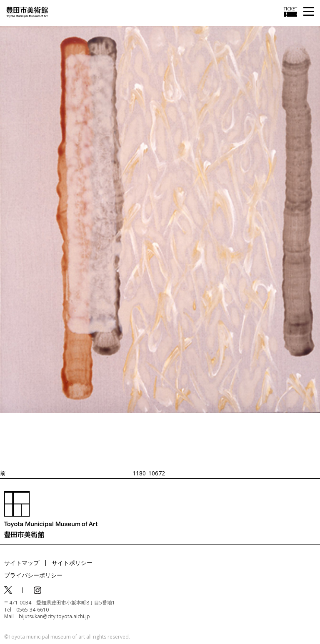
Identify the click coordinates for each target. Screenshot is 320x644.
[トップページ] (27, 11)
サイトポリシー (72, 563)
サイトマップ (22, 563)
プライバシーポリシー (33, 575)
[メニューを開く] (309, 12)
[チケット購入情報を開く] (290, 12)
